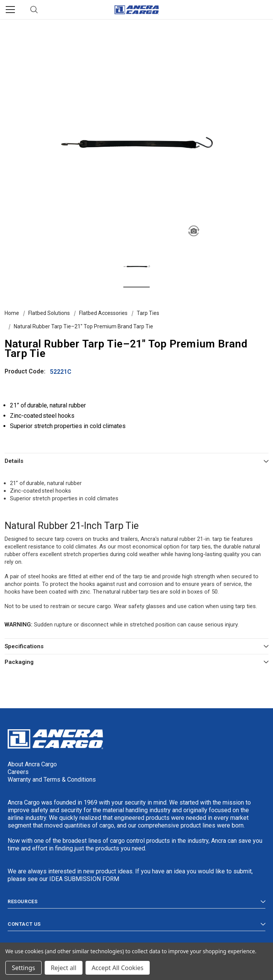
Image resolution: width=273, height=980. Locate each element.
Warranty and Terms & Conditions (52, 780)
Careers (18, 772)
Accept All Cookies (118, 968)
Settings (23, 968)
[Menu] (10, 10)
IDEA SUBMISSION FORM (84, 879)
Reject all (64, 968)
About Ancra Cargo (32, 764)
